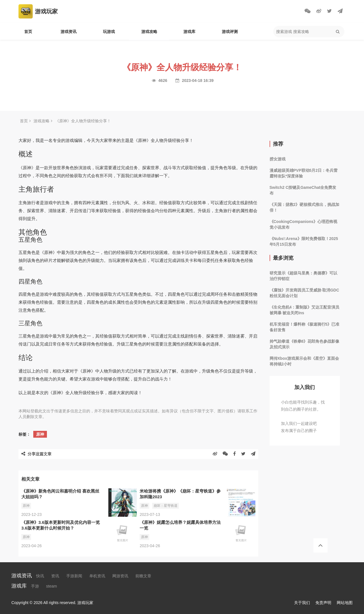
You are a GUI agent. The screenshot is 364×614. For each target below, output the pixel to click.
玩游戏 (109, 32)
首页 (28, 32)
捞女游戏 (278, 159)
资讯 (55, 576)
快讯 (40, 576)
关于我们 (302, 603)
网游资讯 (120, 576)
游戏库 (189, 32)
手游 (35, 586)
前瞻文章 (143, 576)
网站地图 (345, 603)
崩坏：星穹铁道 (166, 506)
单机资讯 (97, 576)
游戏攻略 (149, 32)
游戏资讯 (69, 32)
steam (51, 586)
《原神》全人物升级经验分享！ (83, 121)
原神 (40, 434)
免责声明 (323, 603)
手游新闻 (74, 576)
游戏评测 (230, 32)
